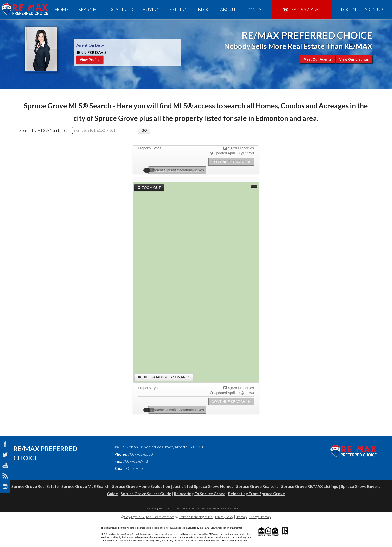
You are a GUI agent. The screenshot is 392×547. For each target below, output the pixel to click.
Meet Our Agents (318, 59)
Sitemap (241, 517)
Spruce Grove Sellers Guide (146, 493)
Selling (179, 10)
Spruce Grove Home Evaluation (141, 486)
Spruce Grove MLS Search (85, 486)
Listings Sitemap (260, 517)
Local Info (120, 10)
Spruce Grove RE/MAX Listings (310, 486)
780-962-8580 (302, 10)
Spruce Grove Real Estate (35, 486)
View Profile (90, 60)
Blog (204, 10)
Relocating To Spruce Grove (200, 493)
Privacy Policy (224, 517)
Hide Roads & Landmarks (164, 377)
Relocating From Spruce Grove (257, 493)
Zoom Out (149, 188)
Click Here (135, 468)
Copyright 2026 (135, 517)
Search (87, 10)
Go (144, 130)
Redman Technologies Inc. (196, 517)
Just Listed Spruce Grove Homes (203, 486)
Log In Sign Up (362, 10)
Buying (151, 10)
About (228, 10)
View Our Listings (354, 59)
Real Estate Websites (160, 517)
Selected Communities (176, 170)
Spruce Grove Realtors (257, 486)
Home (62, 10)
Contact (256, 10)
